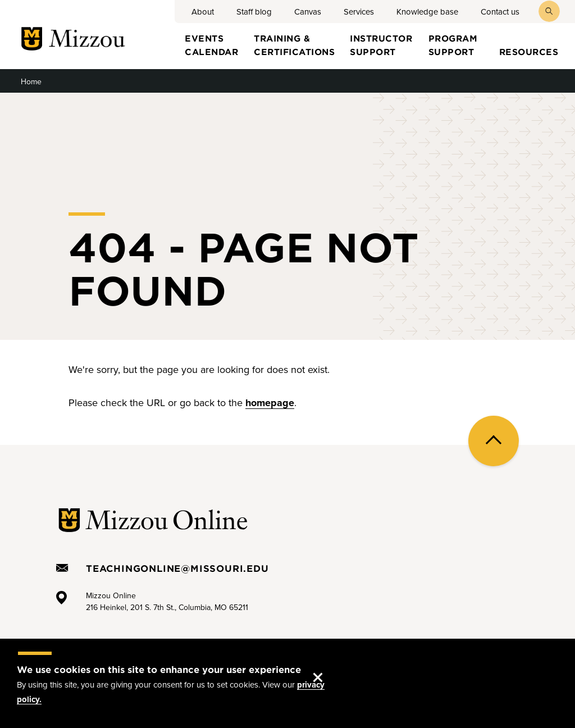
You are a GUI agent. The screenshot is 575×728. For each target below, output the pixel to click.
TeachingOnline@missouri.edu (177, 568)
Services (359, 12)
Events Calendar (211, 44)
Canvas (308, 12)
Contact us (500, 12)
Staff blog (254, 12)
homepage (270, 403)
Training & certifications (294, 44)
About (203, 12)
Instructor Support (381, 44)
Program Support (453, 44)
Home (31, 82)
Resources (529, 51)
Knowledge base (427, 12)
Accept (329, 666)
